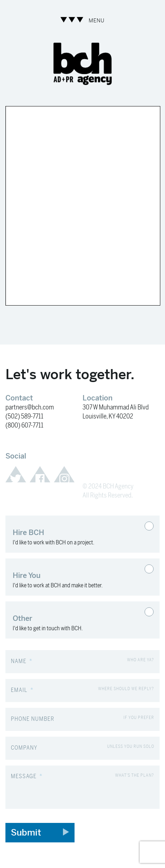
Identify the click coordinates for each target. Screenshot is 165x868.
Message (27, 777)
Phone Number (33, 719)
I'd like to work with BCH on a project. (73, 534)
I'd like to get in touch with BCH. (73, 620)
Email (22, 690)
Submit (40, 833)
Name (22, 661)
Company (24, 748)
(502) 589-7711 (24, 416)
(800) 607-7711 (24, 425)
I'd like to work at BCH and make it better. (73, 577)
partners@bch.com (30, 407)
